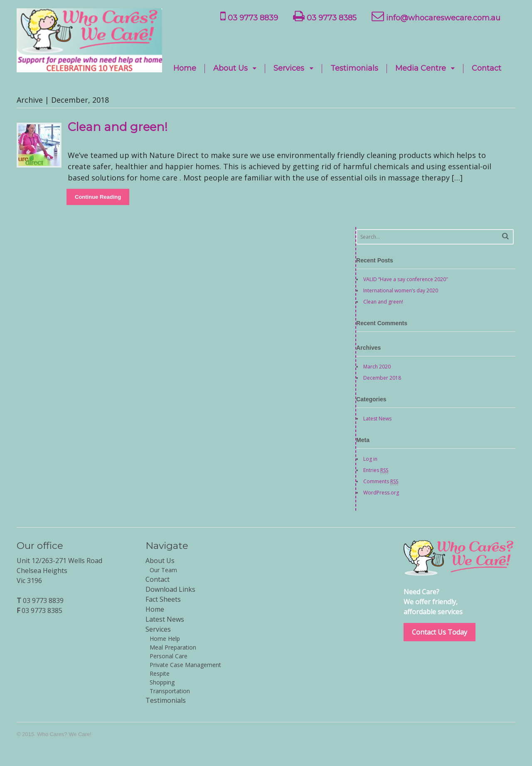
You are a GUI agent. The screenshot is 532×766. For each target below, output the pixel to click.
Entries (376, 470)
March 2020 (377, 367)
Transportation (170, 691)
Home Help (165, 639)
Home (185, 68)
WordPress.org (381, 493)
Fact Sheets (163, 599)
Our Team (163, 570)
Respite (160, 673)
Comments (381, 482)
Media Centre (421, 68)
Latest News (377, 419)
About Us (230, 68)
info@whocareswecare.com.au (436, 16)
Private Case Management (185, 665)
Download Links (170, 589)
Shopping (162, 682)
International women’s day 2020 (401, 290)
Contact (486, 68)
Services (289, 68)
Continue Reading (98, 197)
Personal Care (169, 656)
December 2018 (382, 378)
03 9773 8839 (249, 16)
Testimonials (354, 68)
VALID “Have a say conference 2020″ (406, 279)
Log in (370, 459)
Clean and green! (118, 127)
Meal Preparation (173, 647)
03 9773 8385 (325, 16)
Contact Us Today (440, 632)
